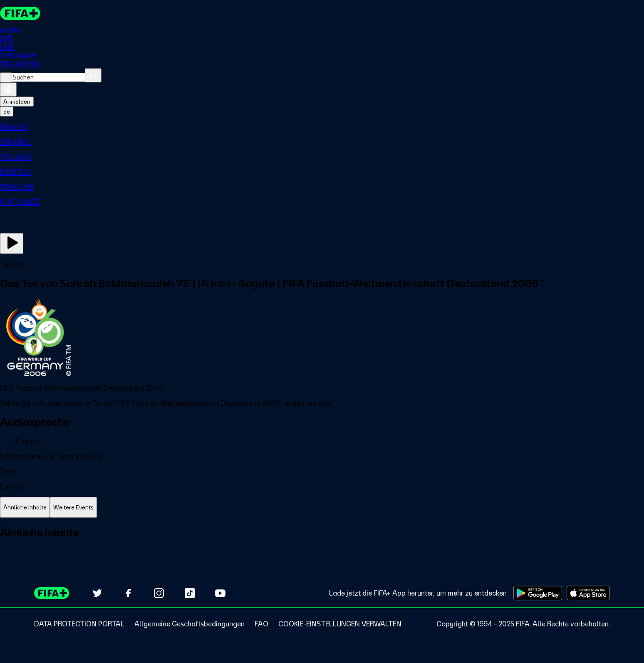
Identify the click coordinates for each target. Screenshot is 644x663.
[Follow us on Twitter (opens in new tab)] (97, 593)
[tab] (25, 508)
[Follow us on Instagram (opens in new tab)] (159, 593)
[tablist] (322, 508)
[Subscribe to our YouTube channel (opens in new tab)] (220, 593)
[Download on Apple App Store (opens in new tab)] (588, 593)
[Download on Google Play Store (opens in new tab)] (538, 593)
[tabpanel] (322, 542)
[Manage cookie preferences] (340, 624)
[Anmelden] (8, 89)
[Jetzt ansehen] (12, 243)
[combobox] (48, 77)
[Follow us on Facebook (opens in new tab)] (128, 593)
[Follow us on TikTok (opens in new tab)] (190, 593)
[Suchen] (93, 75)
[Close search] (6, 77)
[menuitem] (322, 127)
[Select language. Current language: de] (7, 112)
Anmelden (17, 102)
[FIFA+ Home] (20, 13)
